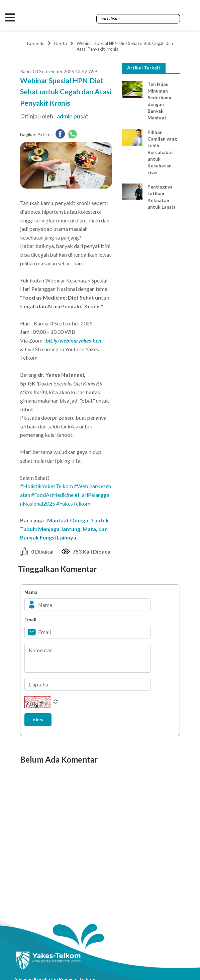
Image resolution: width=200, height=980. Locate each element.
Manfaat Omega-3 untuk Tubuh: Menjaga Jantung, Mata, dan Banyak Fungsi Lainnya (64, 529)
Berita (61, 43)
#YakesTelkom (73, 503)
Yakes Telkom (62, 18)
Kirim (38, 719)
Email (30, 620)
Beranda (36, 43)
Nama (31, 592)
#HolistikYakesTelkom (46, 486)
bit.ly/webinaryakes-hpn (74, 340)
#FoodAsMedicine (52, 495)
